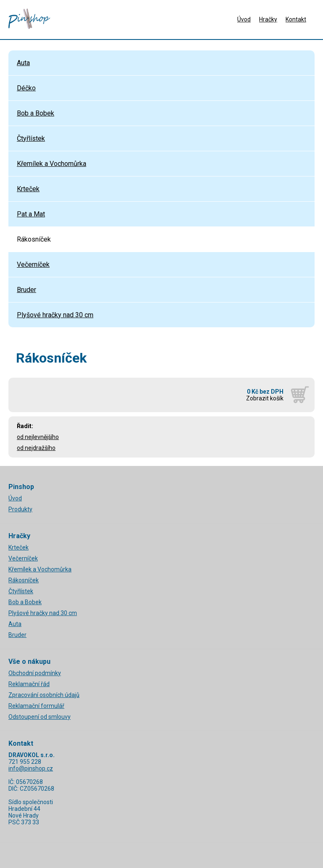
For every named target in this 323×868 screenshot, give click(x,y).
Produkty (20, 509)
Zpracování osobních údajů (44, 695)
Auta (23, 63)
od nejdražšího (36, 448)
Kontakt (296, 19)
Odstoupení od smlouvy (40, 717)
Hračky (268, 19)
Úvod (244, 19)
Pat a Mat (31, 214)
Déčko (26, 88)
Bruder (26, 290)
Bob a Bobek (36, 113)
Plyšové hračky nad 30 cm (55, 315)
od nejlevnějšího (38, 437)
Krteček (28, 189)
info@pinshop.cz (31, 768)
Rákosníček (34, 239)
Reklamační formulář (36, 706)
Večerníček (33, 264)
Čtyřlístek (31, 138)
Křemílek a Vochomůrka (52, 164)
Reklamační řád (29, 684)
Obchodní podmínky (35, 673)
